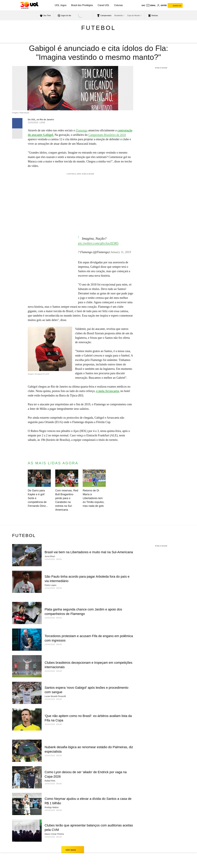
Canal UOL (104, 5)
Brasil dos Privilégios (82, 5)
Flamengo (82, 130)
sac (143, 5)
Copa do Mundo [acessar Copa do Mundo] (133, 16)
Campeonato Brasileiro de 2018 (107, 135)
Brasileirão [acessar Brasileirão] (119, 16)
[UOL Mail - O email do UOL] (151, 5)
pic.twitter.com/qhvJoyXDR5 (98, 240)
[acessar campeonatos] (104, 16)
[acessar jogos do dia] (64, 16)
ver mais (73, 847)
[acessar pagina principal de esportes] (153, 16)
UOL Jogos (61, 5)
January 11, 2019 (121, 249)
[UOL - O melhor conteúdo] (29, 5)
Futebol (98, 28)
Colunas (119, 5)
